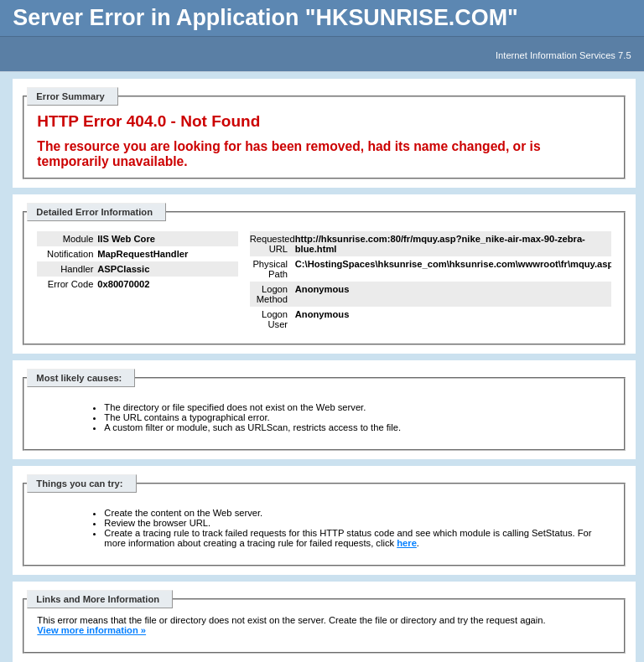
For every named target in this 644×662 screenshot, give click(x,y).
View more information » (91, 630)
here (407, 543)
